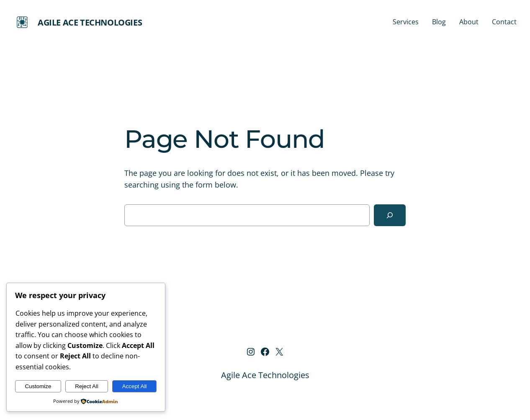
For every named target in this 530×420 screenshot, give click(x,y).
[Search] (390, 215)
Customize (38, 386)
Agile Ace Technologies (90, 22)
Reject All (87, 386)
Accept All (135, 386)
